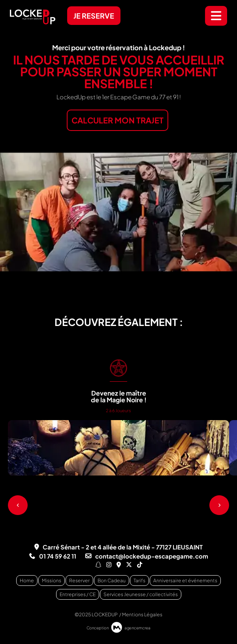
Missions (52, 581)
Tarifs (139, 581)
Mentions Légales (142, 615)
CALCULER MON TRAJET (118, 120)
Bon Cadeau (112, 581)
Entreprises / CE (78, 594)
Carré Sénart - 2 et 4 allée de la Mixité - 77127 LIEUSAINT (123, 547)
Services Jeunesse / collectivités (141, 594)
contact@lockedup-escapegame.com (152, 556)
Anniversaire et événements (185, 581)
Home (27, 581)
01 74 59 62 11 (58, 556)
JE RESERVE (94, 16)
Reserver (79, 581)
